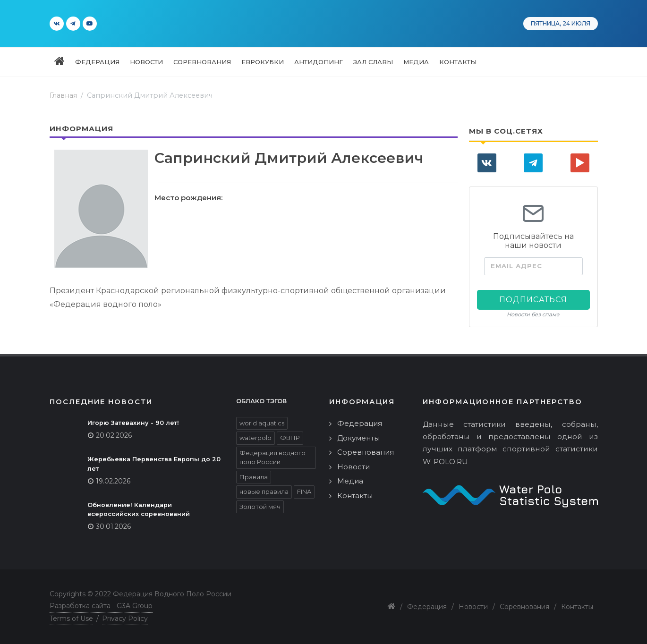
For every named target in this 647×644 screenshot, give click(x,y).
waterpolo (255, 438)
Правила (254, 477)
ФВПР (290, 438)
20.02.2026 (114, 435)
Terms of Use (71, 619)
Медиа (350, 481)
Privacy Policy (125, 619)
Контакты (355, 496)
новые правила (264, 491)
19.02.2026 (113, 481)
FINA (304, 491)
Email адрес (516, 266)
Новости (353, 467)
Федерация (360, 423)
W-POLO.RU (445, 462)
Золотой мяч (260, 507)
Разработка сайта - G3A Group (101, 606)
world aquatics (262, 423)
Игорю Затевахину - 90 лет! (133, 423)
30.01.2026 (113, 526)
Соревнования (366, 452)
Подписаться (533, 300)
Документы (358, 438)
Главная (63, 95)
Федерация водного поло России (272, 458)
